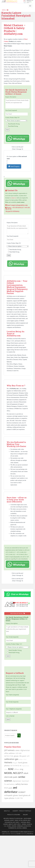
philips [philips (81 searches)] (21, 759)
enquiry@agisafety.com (20, 205)
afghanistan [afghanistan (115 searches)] (17, 781)
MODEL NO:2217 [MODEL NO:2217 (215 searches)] (14, 773)
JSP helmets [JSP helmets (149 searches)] (9, 750)
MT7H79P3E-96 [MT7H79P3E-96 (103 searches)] (16, 766)
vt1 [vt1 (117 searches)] (28, 756)
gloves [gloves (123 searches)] (16, 756)
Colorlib (18, 834)
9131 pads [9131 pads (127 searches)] (8, 788)
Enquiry (25, 815)
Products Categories (14, 815)
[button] (4, 10)
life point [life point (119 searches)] (23, 756)
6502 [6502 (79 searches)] (25, 759)
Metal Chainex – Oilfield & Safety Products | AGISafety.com (15, 29)
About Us (7, 811)
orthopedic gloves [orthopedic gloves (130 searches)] (11, 795)
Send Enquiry (14, 166)
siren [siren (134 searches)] (17, 750)
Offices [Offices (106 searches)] (17, 769)
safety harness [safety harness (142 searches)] (22, 784)
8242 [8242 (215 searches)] (11, 769)
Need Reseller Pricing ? (17, 613)
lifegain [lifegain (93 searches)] (15, 763)
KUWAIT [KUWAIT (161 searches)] (22, 792)
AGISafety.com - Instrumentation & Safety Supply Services (17, 832)
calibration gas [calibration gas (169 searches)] (11, 759)
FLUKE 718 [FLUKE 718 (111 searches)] (19, 798)
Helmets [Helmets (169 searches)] (8, 762)
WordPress (30, 834)
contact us (14, 198)
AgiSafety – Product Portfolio (22, 811)
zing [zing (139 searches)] (21, 769)
